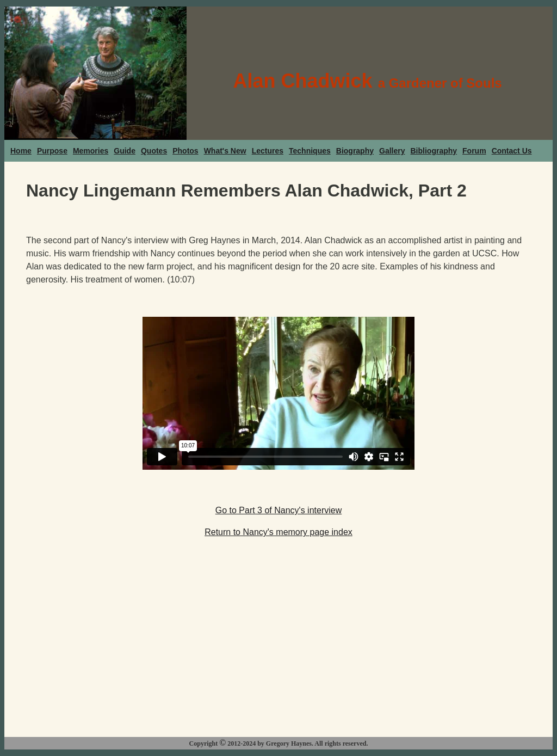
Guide (125, 151)
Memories (91, 151)
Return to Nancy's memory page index (278, 532)
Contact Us (512, 151)
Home (21, 151)
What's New (225, 151)
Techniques (310, 151)
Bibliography (434, 151)
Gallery (392, 151)
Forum (474, 151)
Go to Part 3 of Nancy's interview (278, 510)
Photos (185, 151)
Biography (355, 151)
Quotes (154, 151)
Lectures (268, 151)
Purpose (52, 151)
